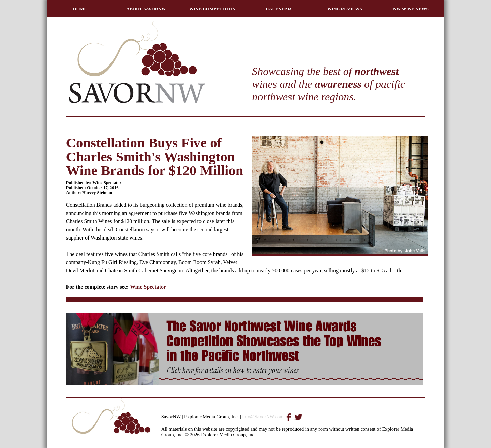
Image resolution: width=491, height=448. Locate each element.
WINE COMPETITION (212, 9)
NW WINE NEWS (411, 9)
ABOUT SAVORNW (146, 9)
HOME (80, 9)
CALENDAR (279, 9)
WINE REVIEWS (345, 9)
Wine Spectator (148, 287)
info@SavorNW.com (263, 417)
